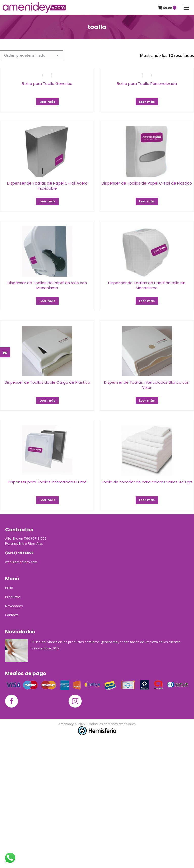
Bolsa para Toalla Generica (47, 84)
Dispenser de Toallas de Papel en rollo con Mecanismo (47, 285)
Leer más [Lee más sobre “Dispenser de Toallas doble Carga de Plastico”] (47, 401)
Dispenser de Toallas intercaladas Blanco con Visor (147, 385)
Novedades (14, 606)
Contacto (12, 615)
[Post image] (16, 651)
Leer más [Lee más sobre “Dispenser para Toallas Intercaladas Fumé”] (47, 500)
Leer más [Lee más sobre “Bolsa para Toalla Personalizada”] (147, 102)
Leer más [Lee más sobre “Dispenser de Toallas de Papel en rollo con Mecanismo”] (47, 301)
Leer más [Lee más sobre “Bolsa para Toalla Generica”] (47, 102)
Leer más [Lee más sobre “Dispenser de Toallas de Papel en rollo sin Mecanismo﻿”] (147, 301)
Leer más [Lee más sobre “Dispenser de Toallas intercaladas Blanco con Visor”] (147, 401)
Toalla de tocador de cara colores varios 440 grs (147, 482)
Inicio (9, 588)
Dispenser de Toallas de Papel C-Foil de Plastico (147, 183)
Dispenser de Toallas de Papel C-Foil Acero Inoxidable (47, 186)
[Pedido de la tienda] (31, 55)
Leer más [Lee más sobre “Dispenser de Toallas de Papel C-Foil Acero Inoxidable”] (47, 201)
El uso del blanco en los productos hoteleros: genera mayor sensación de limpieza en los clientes (106, 642)
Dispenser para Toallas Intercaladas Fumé (47, 482)
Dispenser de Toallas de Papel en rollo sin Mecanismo (147, 285)
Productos (13, 597)
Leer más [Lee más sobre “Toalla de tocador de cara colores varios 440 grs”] (147, 500)
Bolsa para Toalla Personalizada (147, 84)
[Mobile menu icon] (186, 8)
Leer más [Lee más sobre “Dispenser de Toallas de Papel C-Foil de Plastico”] (147, 201)
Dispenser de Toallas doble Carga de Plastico (47, 382)
